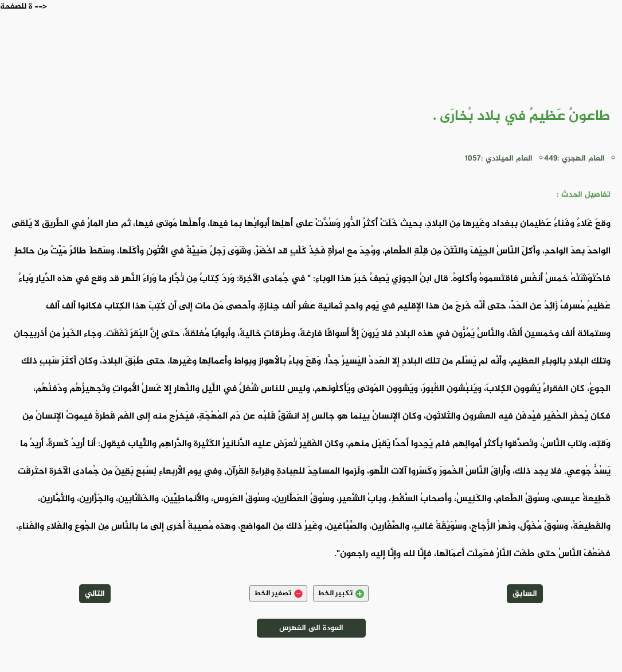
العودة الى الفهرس (311, 628)
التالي (95, 594)
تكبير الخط (341, 593)
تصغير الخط (278, 593)
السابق (525, 594)
